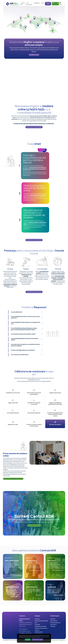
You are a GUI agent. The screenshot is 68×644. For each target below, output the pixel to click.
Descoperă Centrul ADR (34, 525)
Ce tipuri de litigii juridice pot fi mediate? (23, 350)
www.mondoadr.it (58, 595)
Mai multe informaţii (45, 637)
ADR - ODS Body (54, 621)
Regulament (37, 3)
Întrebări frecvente (39, 632)
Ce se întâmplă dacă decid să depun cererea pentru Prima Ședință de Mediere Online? (24, 329)
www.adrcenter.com (15, 575)
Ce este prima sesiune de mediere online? (23, 334)
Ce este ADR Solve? (17, 312)
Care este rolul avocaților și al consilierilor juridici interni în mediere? (25, 345)
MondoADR (53, 626)
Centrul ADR (37, 624)
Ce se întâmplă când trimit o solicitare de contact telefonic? (25, 317)
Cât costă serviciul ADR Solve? (20, 355)
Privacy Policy (55, 640)
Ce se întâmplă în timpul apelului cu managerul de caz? (25, 323)
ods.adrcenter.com (16, 597)
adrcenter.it (39, 595)
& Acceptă (28, 640)
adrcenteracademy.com (36, 570)
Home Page (37, 619)
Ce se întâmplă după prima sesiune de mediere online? (25, 339)
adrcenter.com (53, 624)
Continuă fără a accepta (37, 640)
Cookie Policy (62, 640)
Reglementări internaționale (41, 626)
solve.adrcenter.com (58, 570)
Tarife (43, 3)
